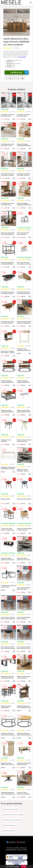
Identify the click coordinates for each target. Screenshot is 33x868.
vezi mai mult (22, 57)
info (14, 119)
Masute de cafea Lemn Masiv (13, 820)
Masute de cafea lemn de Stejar (13, 815)
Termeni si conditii (13, 848)
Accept (24, 866)
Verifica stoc (20, 72)
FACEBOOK (11, 842)
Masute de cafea (8, 831)
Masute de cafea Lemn (11, 825)
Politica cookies (22, 850)
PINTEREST (21, 842)
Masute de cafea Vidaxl (11, 809)
